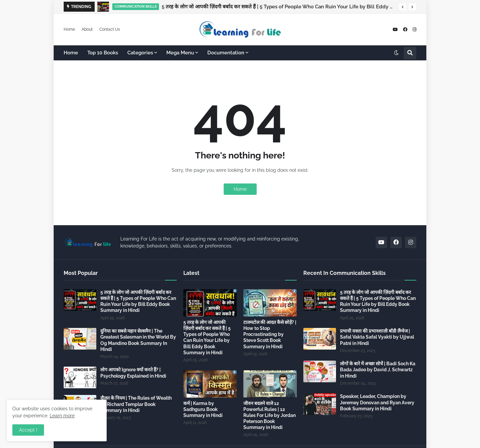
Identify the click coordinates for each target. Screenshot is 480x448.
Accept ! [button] (28, 430)
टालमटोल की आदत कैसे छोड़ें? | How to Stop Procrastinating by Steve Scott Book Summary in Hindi (270, 334)
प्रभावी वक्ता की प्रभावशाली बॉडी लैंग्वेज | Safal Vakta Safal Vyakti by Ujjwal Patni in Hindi (377, 337)
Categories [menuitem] (140, 53)
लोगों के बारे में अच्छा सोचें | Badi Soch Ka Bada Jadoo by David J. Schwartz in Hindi (378, 370)
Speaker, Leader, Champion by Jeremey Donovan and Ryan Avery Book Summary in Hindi (377, 402)
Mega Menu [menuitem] (180, 53)
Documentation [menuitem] (226, 53)
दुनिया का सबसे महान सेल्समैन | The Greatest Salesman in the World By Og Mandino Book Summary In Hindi (138, 340)
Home (69, 29)
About (87, 29)
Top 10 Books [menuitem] (103, 53)
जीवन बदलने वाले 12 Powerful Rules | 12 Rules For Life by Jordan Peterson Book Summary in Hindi (269, 415)
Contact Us (110, 29)
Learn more (62, 416)
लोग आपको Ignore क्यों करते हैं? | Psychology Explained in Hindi (133, 373)
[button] (403, 7)
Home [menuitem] (71, 53)
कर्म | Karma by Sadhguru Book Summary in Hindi (203, 409)
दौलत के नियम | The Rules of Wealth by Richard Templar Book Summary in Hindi (136, 404)
